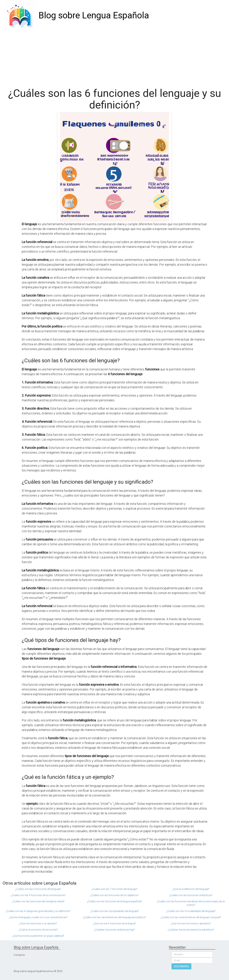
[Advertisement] (115, 57)
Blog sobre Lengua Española (94, 15)
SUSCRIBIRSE (181, 966)
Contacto (19, 955)
